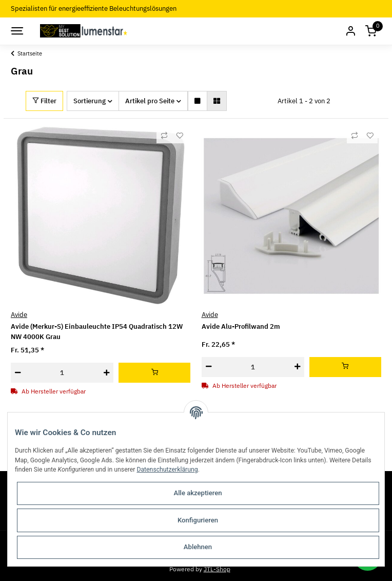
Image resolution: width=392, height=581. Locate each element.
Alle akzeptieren (198, 493)
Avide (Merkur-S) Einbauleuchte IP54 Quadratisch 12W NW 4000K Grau (97, 332)
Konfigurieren (198, 520)
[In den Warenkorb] (154, 373)
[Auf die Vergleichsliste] (164, 136)
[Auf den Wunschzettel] (180, 136)
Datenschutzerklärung (167, 470)
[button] (350, 31)
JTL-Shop (217, 569)
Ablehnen (198, 547)
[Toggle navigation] (16, 31)
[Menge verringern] (18, 373)
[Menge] (62, 373)
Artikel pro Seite (150, 101)
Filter (44, 101)
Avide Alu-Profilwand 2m (241, 326)
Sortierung (90, 101)
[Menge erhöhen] (106, 373)
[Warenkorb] (371, 31)
